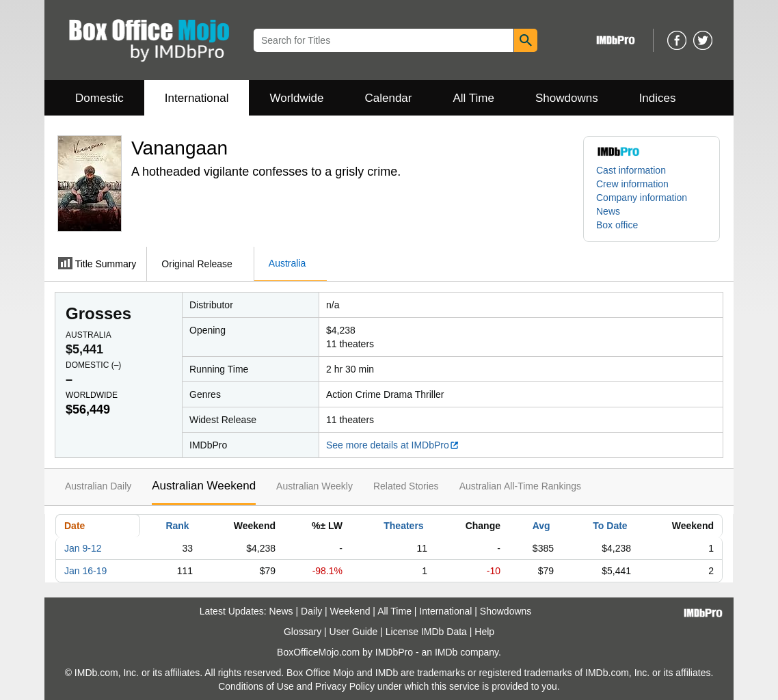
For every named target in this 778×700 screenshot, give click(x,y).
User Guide (354, 632)
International (197, 98)
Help (484, 632)
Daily (311, 611)
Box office (617, 225)
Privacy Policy (345, 686)
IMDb (446, 652)
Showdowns (567, 98)
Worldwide (296, 98)
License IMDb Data (426, 632)
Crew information (632, 184)
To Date (610, 526)
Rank (177, 526)
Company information (642, 198)
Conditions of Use (256, 686)
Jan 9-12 (83, 548)
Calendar (389, 98)
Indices (658, 98)
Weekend (350, 611)
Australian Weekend (204, 486)
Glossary (303, 632)
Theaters (403, 526)
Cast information (631, 170)
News (608, 211)
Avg (541, 526)
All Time (474, 98)
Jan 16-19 (85, 571)
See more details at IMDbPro (393, 445)
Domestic (99, 98)
